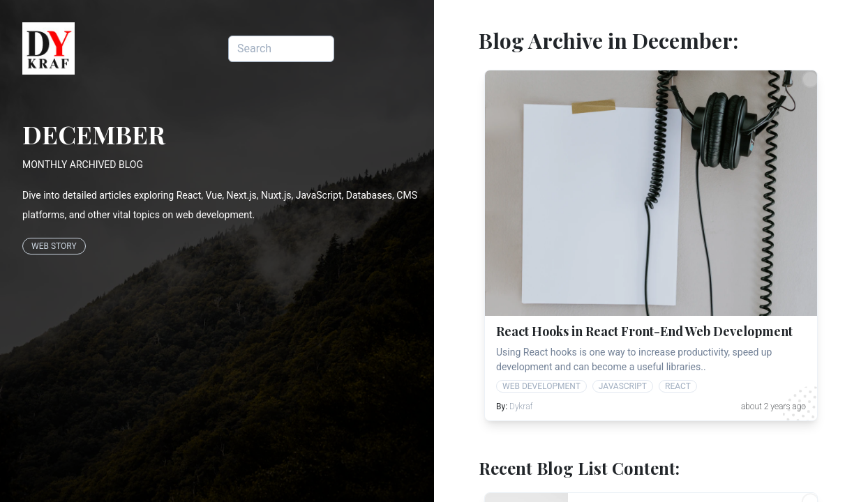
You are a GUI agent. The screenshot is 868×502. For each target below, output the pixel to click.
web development (541, 386)
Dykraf (521, 406)
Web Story (54, 246)
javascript (623, 386)
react (678, 386)
